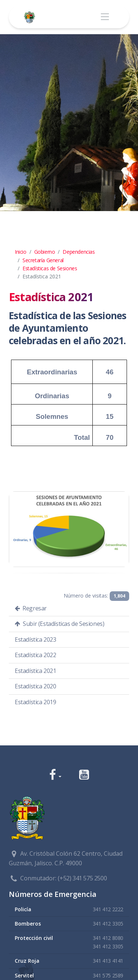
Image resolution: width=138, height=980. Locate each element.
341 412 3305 (108, 924)
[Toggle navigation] (105, 17)
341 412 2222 (108, 909)
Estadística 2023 (36, 639)
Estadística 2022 (36, 655)
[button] (55, 775)
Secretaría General (43, 260)
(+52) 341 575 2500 (82, 878)
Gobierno (45, 252)
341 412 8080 (108, 938)
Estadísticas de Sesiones (50, 268)
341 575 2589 (108, 975)
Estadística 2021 (36, 671)
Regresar (31, 608)
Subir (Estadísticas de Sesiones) (59, 624)
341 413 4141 (108, 961)
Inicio (21, 252)
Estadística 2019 (36, 702)
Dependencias (79, 252)
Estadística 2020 (36, 686)
